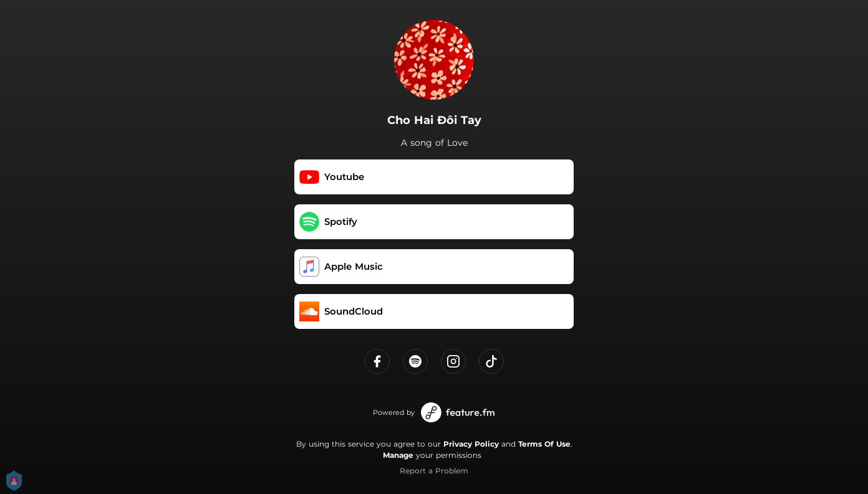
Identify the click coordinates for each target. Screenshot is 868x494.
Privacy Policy (471, 444)
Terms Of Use (544, 444)
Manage (398, 455)
